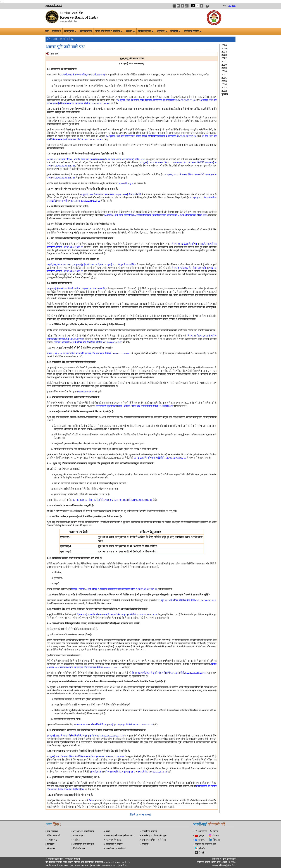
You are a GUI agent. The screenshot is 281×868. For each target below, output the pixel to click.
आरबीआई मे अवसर (114, 844)
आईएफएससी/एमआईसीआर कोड (120, 836)
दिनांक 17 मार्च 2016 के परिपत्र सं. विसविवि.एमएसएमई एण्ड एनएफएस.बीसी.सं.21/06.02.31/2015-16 (114, 589)
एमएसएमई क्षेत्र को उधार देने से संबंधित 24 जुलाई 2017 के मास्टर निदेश (77, 289)
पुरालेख (225, 94)
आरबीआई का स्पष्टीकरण (116, 848)
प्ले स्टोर (202, 848)
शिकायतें (51, 844)
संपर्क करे (51, 848)
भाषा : (225, 6)
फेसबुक (202, 840)
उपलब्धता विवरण (219, 865)
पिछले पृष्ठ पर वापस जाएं (140, 815)
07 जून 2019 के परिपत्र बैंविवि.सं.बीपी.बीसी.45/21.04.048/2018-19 (187, 600)
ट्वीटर (215, 831)
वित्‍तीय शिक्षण (79, 848)
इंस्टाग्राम (216, 836)
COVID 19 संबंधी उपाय (84, 831)
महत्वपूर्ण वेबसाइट (113, 840)
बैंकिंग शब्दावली (54, 836)
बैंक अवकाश (53, 831)
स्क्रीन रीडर (231, 865)
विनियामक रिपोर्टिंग (193, 31)
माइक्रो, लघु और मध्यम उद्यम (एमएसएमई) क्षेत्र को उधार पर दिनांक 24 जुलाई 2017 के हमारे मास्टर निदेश (91, 265)
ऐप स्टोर (202, 853)
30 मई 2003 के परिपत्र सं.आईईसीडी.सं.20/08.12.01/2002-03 (160, 458)
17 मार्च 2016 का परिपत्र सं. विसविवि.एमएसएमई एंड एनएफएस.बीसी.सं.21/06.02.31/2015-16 (112, 500)
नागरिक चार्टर (53, 840)
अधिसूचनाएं (70, 31)
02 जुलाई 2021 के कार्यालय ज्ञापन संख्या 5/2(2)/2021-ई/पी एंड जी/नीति (110, 194)
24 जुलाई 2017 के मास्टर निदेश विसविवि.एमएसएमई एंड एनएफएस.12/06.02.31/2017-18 (85, 736)
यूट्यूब (201, 836)
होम (47, 31)
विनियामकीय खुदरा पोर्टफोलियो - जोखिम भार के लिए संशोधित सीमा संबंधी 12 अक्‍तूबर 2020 (134, 406)
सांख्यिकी (175, 31)
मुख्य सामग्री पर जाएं (54, 6)
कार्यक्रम (77, 840)
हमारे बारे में (56, 31)
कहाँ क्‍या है (217, 859)
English (232, 6)
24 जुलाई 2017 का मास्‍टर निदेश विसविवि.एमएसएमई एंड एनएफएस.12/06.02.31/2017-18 (156, 100)
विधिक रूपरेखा (146, 31)
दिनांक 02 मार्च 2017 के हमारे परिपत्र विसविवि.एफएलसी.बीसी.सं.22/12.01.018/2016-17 (170, 673)
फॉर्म (108, 831)
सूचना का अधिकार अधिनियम (154, 840)
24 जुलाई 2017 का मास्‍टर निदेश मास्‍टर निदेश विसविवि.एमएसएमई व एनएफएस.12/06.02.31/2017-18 (151, 136)
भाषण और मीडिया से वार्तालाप (109, 31)
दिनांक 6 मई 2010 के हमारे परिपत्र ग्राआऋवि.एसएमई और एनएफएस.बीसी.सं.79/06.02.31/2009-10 (89, 353)
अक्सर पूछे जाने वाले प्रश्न (63, 39)
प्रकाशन (130, 31)
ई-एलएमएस (78, 836)
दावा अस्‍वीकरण (229, 859)
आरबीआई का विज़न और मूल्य (154, 836)
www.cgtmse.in (86, 392)
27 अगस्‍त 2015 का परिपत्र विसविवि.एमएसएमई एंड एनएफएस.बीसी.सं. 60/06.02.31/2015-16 (113, 725)
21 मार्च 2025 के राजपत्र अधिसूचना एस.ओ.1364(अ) (83, 75)
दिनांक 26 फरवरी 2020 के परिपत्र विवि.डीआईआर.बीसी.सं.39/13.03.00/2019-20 (88, 342)
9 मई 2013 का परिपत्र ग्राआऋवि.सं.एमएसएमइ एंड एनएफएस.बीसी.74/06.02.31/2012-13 (129, 772)
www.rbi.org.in (126, 183)
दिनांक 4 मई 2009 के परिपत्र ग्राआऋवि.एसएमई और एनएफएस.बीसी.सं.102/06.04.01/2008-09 (117, 615)
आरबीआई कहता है (150, 831)
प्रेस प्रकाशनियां (86, 31)
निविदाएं (145, 844)
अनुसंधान (162, 31)
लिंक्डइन (216, 840)
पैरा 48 (92, 800)
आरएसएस (203, 831)
